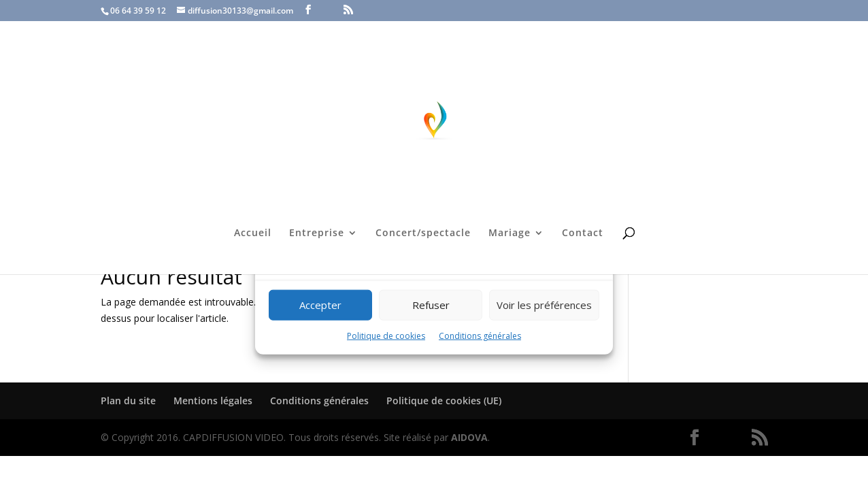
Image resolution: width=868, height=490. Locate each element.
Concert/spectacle (423, 233)
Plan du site (128, 401)
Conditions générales (480, 336)
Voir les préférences (544, 305)
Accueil (253, 233)
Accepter (320, 305)
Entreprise (317, 233)
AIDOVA (469, 437)
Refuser (431, 305)
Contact (583, 233)
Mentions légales (213, 401)
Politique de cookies (386, 336)
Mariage (510, 233)
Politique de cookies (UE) (444, 401)
